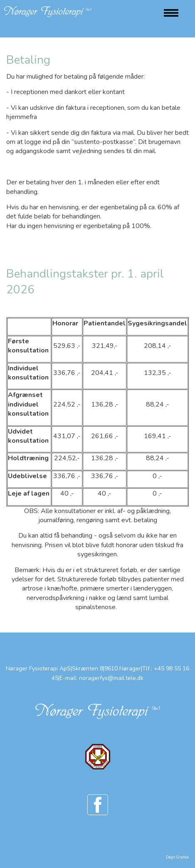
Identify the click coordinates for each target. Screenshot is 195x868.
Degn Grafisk (177, 857)
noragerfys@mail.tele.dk (111, 678)
